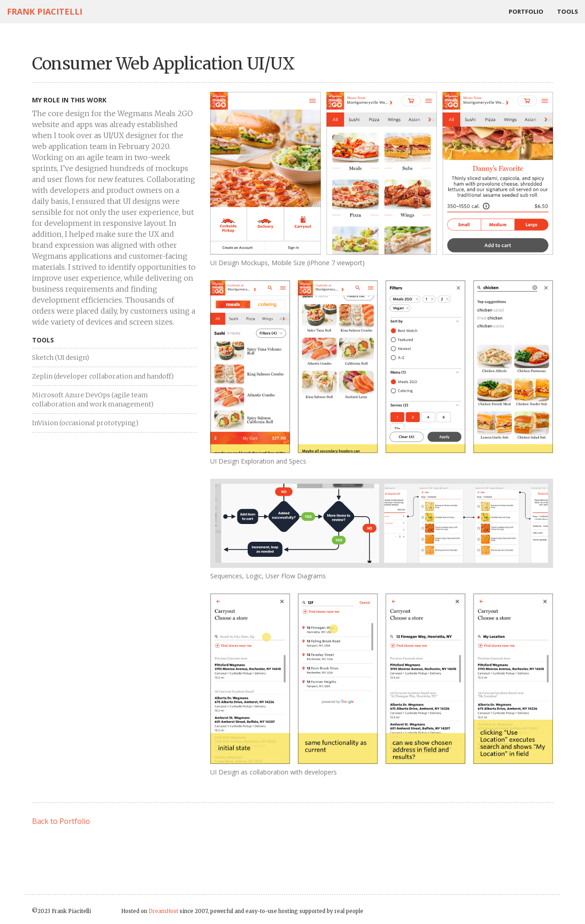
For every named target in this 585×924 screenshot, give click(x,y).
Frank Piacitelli (45, 11)
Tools (568, 11)
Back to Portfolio (61, 821)
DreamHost (163, 911)
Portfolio (526, 11)
